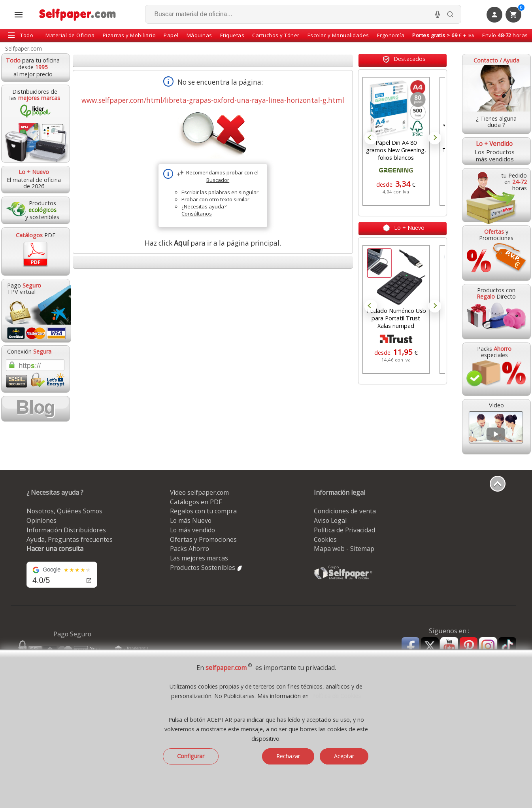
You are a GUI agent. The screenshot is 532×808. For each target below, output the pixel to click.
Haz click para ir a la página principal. (213, 243)
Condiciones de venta (345, 511)
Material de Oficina (70, 35)
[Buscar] (450, 14)
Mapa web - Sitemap (344, 549)
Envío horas (505, 35)
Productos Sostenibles (207, 568)
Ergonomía (391, 35)
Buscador (218, 180)
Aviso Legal (330, 520)
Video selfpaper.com (199, 492)
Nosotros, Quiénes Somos (64, 511)
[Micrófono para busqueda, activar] (438, 14)
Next (435, 138)
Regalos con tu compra (203, 511)
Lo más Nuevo (191, 520)
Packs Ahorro (190, 549)
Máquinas (199, 35)
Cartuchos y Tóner (276, 35)
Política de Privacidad (344, 530)
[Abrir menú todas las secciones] (19, 15)
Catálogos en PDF (196, 502)
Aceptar (344, 756)
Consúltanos (197, 214)
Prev (371, 138)
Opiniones (42, 520)
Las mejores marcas (199, 558)
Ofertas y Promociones (203, 539)
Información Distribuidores (66, 530)
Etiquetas (232, 35)
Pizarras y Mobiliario (129, 35)
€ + (443, 35)
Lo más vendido (192, 530)
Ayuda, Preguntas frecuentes (70, 539)
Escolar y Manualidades (338, 35)
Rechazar (288, 756)
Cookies (325, 539)
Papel (171, 35)
